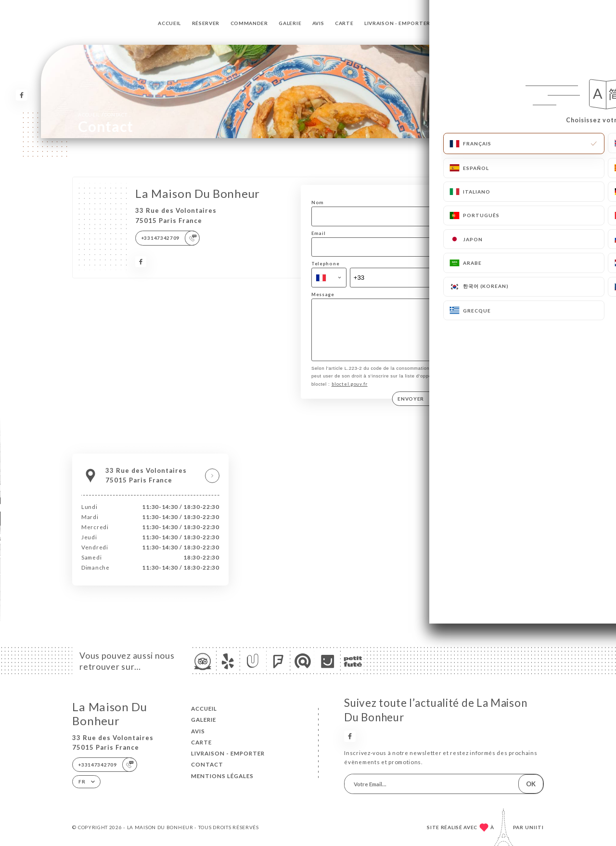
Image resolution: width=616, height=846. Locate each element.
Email (319, 233)
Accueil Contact (103, 114)
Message (323, 294)
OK (531, 784)
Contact (455, 23)
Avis (318, 23)
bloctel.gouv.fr (350, 394)
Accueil (169, 23)
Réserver (206, 23)
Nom (318, 202)
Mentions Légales (222, 776)
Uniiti (534, 827)
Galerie (290, 23)
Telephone (325, 264)
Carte (344, 23)
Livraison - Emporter (397, 23)
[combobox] (329, 277)
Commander (249, 23)
